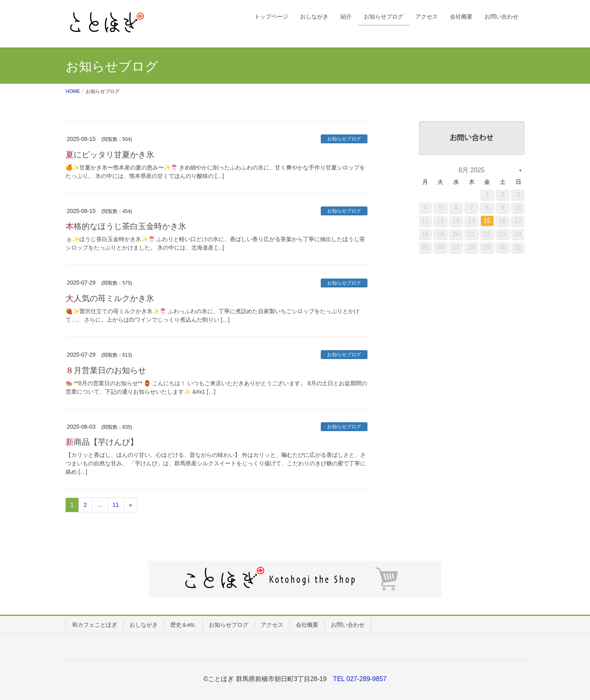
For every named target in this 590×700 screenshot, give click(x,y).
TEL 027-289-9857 (360, 679)
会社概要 (307, 625)
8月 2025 (471, 170)
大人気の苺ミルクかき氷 (110, 298)
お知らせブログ (344, 139)
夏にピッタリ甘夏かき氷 (110, 155)
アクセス (272, 625)
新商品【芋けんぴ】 (102, 442)
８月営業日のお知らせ (106, 370)
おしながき (144, 625)
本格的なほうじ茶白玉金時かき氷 (126, 226)
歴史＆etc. (183, 625)
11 (116, 505)
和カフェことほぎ (95, 625)
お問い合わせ (348, 625)
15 (487, 221)
